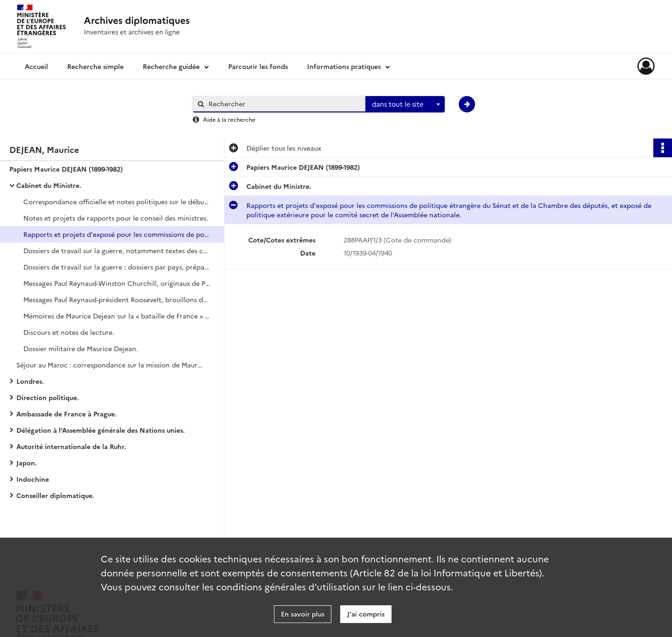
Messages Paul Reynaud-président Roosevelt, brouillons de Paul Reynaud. (117, 299)
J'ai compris (366, 614)
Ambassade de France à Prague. (66, 414)
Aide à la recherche (229, 119)
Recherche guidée (171, 66)
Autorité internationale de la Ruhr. (71, 446)
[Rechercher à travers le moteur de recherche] (284, 104)
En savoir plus (303, 614)
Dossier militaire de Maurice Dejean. (81, 348)
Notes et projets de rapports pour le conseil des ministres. (116, 218)
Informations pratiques (344, 66)
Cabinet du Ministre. (49, 185)
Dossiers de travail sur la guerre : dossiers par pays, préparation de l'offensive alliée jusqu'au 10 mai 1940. (117, 267)
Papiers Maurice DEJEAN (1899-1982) (66, 169)
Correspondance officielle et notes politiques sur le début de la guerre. (117, 201)
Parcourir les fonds (258, 66)
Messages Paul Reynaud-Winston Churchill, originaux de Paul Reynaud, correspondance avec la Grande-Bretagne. (117, 283)
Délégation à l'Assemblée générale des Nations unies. (101, 430)
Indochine (33, 479)
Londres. (30, 381)
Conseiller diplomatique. (55, 495)
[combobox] (405, 104)
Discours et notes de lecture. (69, 332)
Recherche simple (95, 66)
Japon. (27, 463)
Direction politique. (48, 397)
